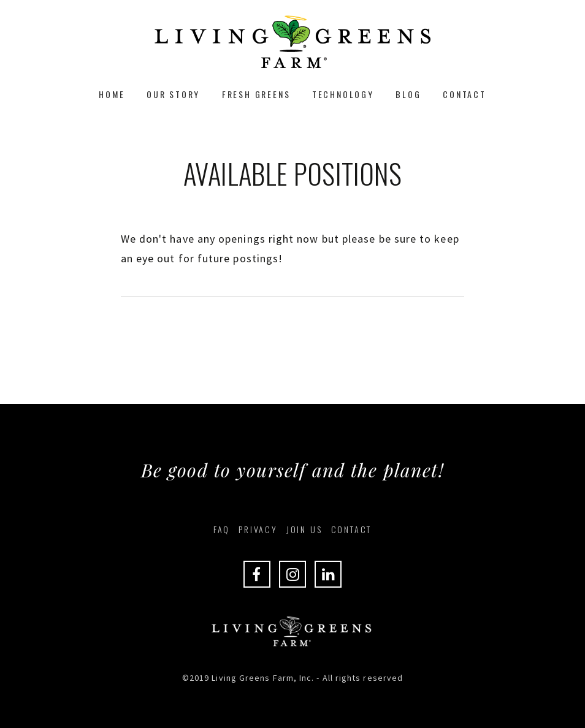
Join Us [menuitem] (304, 529)
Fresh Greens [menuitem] (256, 94)
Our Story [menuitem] (173, 94)
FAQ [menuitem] (222, 529)
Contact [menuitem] (465, 94)
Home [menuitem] (112, 94)
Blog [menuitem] (408, 94)
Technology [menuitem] (343, 94)
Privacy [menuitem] (258, 529)
